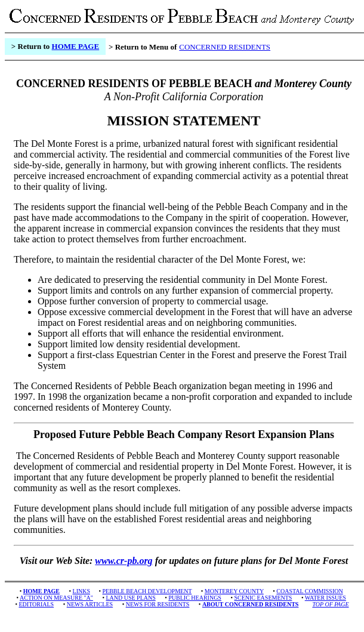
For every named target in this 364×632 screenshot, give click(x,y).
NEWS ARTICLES (90, 604)
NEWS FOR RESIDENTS (158, 604)
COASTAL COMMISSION (309, 591)
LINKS (81, 591)
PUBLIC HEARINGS (195, 598)
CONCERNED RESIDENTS (225, 47)
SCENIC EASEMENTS (263, 598)
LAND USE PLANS (130, 598)
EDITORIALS (36, 604)
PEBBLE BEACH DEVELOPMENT (147, 591)
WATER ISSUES (326, 598)
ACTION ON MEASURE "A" (56, 598)
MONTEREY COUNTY (234, 591)
